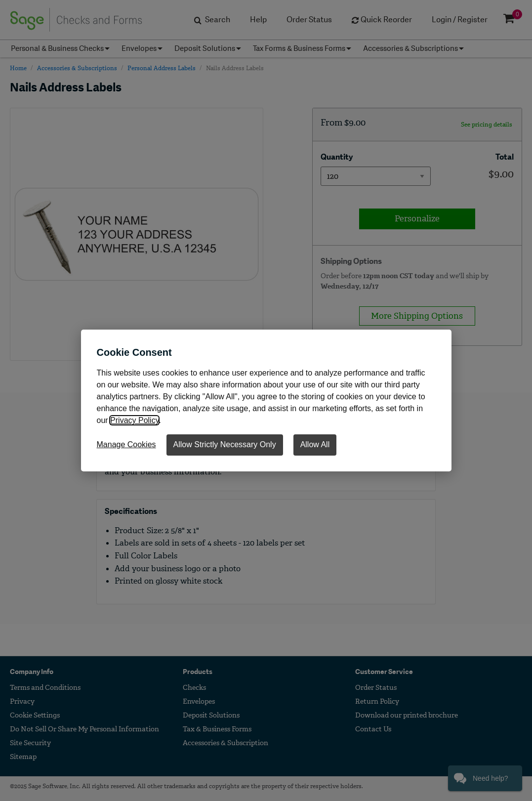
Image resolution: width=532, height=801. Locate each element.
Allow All (315, 444)
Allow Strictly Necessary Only (225, 444)
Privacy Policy (134, 420)
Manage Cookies (126, 444)
